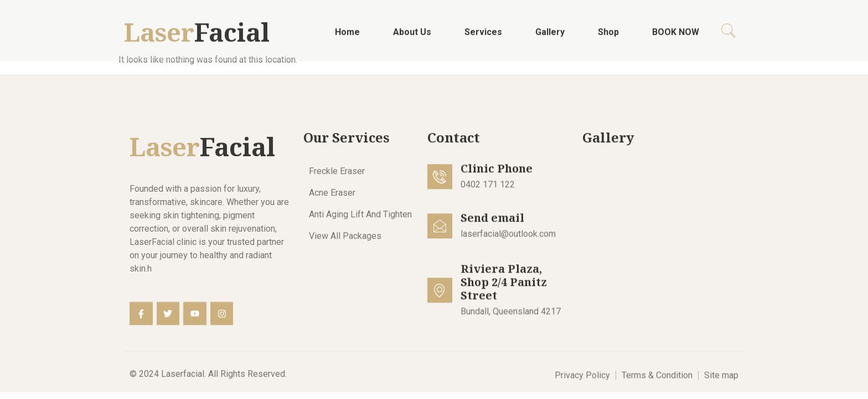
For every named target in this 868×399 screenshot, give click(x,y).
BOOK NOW (676, 35)
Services (483, 35)
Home (347, 35)
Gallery (550, 35)
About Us (412, 35)
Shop (608, 35)
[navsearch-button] (728, 35)
